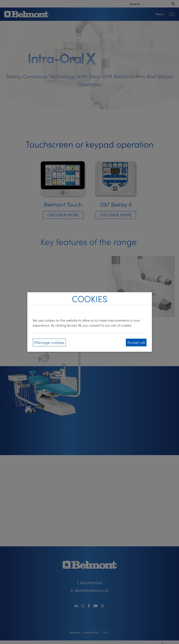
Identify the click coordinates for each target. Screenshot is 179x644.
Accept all (136, 342)
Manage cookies (49, 342)
